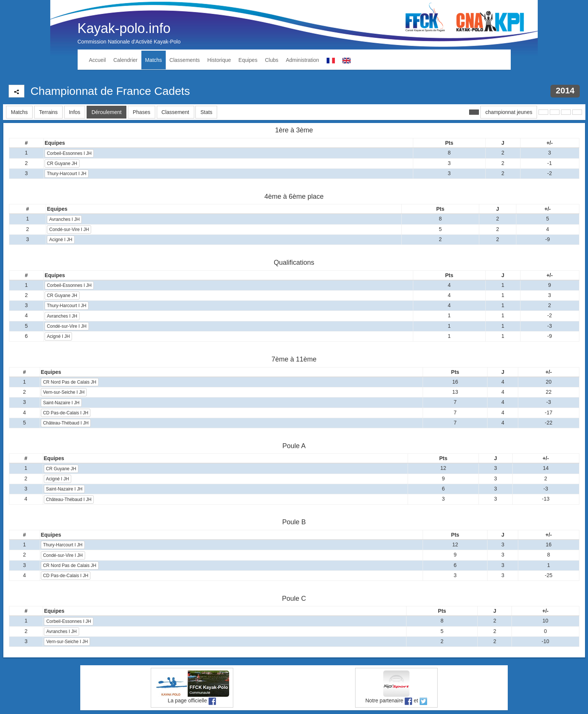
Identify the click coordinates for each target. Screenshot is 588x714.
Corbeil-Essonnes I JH (69, 153)
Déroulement (106, 112)
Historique (219, 60)
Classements (185, 60)
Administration (302, 60)
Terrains (48, 112)
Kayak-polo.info (124, 28)
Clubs (271, 60)
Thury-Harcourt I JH (67, 174)
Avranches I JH (64, 219)
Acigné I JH (61, 240)
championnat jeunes (509, 112)
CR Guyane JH (62, 163)
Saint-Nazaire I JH (61, 403)
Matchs (154, 60)
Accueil (97, 60)
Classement (175, 112)
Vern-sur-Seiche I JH (64, 392)
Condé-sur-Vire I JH (69, 229)
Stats (206, 112)
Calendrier (125, 60)
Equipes (248, 60)
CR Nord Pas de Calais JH (70, 382)
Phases (142, 112)
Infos (75, 112)
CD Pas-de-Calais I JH (66, 413)
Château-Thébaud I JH (66, 423)
